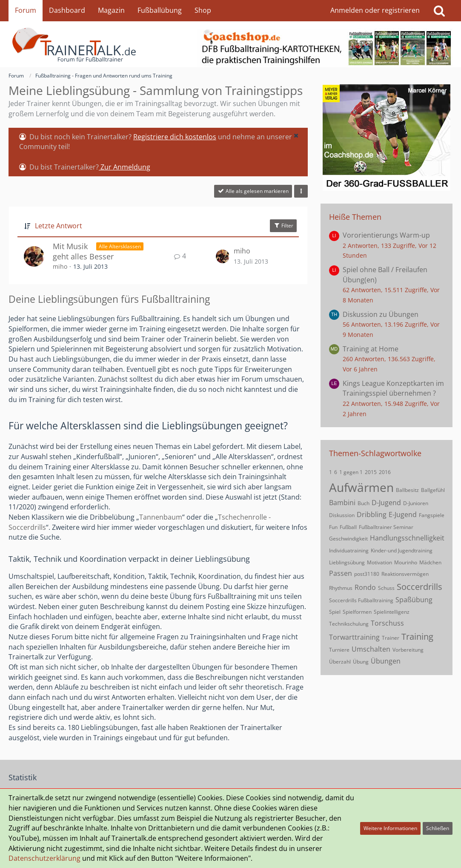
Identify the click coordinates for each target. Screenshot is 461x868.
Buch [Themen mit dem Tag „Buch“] (364, 503)
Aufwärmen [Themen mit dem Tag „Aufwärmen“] (361, 487)
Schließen (438, 828)
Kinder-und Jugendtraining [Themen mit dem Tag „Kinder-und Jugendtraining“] (402, 550)
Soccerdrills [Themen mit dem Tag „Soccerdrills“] (419, 587)
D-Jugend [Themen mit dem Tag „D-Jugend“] (386, 503)
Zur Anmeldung (125, 167)
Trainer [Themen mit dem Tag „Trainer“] (391, 638)
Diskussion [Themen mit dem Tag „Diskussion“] (342, 515)
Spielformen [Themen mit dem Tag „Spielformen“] (357, 612)
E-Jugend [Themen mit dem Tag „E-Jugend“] (403, 514)
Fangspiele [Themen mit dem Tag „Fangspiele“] (432, 515)
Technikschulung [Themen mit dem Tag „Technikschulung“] (349, 624)
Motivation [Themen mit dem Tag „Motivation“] (379, 562)
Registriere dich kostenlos (175, 137)
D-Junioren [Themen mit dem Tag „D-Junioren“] (416, 503)
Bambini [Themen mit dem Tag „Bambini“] (342, 503)
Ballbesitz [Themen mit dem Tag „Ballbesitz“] (407, 490)
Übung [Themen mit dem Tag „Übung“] (361, 662)
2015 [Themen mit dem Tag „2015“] (371, 472)
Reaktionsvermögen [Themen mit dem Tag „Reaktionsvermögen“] (405, 574)
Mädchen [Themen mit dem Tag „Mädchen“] (430, 562)
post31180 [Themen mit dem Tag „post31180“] (367, 574)
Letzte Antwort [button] (59, 226)
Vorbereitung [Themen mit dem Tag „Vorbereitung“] (408, 650)
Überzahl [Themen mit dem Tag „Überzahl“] (340, 662)
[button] (296, 135)
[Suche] (439, 11)
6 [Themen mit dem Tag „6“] (336, 472)
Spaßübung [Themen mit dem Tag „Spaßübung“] (414, 600)
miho (60, 266)
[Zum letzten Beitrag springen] (223, 256)
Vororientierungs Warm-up (386, 235)
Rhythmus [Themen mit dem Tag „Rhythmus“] (341, 588)
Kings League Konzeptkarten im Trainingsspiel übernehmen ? (393, 388)
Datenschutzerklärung (44, 858)
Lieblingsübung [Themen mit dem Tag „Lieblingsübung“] (347, 562)
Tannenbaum (161, 517)
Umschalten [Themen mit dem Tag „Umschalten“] (371, 649)
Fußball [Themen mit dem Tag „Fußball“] (348, 527)
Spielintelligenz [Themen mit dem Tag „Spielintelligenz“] (392, 612)
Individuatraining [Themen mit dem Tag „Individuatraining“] (349, 550)
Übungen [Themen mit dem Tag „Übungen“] (386, 661)
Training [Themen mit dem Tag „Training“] (417, 637)
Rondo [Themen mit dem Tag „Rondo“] (365, 587)
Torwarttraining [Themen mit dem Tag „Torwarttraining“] (354, 637)
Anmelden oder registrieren (375, 10)
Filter (283, 226)
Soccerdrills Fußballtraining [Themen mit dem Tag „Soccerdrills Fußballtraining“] (361, 600)
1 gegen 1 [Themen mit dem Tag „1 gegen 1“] (351, 472)
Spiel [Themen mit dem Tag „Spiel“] (335, 612)
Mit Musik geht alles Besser (83, 251)
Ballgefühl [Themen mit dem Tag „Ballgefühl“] (433, 490)
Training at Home (371, 349)
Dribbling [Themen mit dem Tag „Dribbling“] (372, 514)
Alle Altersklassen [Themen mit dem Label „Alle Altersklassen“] (120, 246)
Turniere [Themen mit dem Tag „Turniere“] (339, 650)
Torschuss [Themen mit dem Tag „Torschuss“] (387, 623)
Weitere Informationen (390, 828)
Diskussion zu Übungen (381, 314)
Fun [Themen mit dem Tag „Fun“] (333, 527)
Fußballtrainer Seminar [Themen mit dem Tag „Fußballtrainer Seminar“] (386, 527)
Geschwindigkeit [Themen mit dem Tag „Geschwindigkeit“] (348, 539)
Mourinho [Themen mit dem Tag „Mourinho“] (406, 562)
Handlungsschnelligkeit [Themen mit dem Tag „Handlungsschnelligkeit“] (407, 538)
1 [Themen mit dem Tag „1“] (331, 472)
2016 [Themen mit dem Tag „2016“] (385, 472)
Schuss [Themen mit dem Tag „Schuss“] (386, 588)
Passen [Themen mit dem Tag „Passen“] (341, 573)
